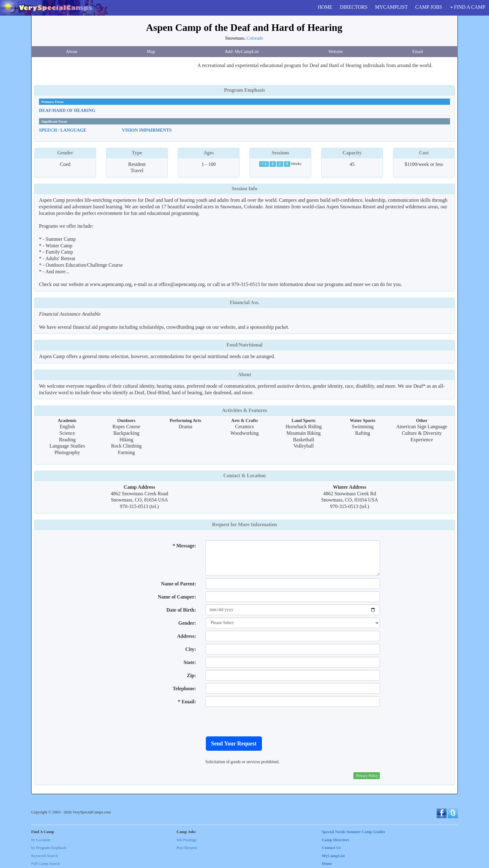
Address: (187, 636)
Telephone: (184, 689)
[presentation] (253, 721)
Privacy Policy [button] (367, 776)
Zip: (191, 675)
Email (418, 51)
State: (190, 662)
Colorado (255, 38)
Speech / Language (63, 130)
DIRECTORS (354, 7)
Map (151, 51)
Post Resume (187, 848)
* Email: (187, 702)
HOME (325, 7)
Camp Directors (336, 840)
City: (191, 649)
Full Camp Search (46, 864)
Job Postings (186, 840)
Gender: (187, 623)
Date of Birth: (181, 610)
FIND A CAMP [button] (468, 7)
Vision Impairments (147, 130)
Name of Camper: (177, 597)
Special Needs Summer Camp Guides (353, 832)
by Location (41, 840)
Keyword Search (45, 856)
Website (336, 51)
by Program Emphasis (49, 848)
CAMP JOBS (428, 7)
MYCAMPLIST (392, 7)
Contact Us (331, 848)
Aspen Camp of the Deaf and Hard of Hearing (244, 27)
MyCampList (333, 856)
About (72, 51)
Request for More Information (244, 524)
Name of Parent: (179, 584)
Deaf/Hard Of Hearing (67, 110)
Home (327, 864)
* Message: (184, 546)
